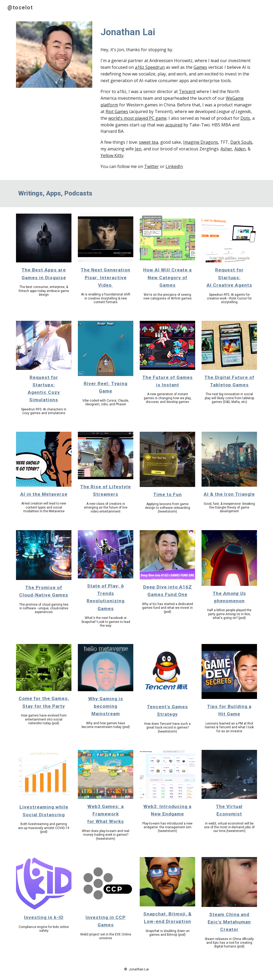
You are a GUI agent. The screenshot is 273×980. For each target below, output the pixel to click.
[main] (178, 32)
